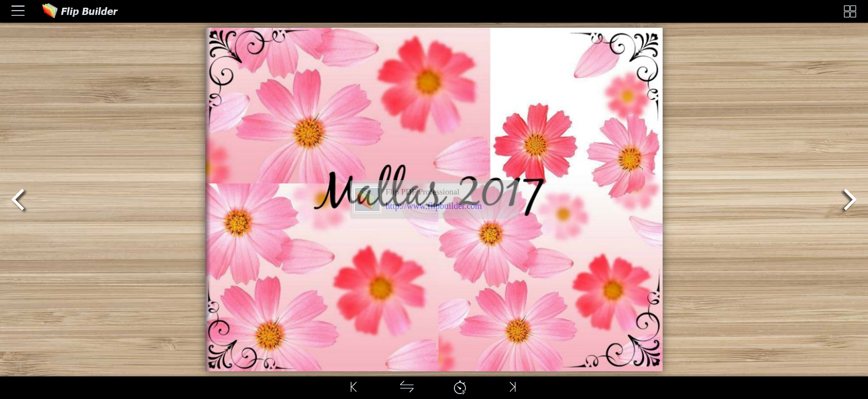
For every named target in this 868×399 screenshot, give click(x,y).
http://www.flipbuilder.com (434, 206)
